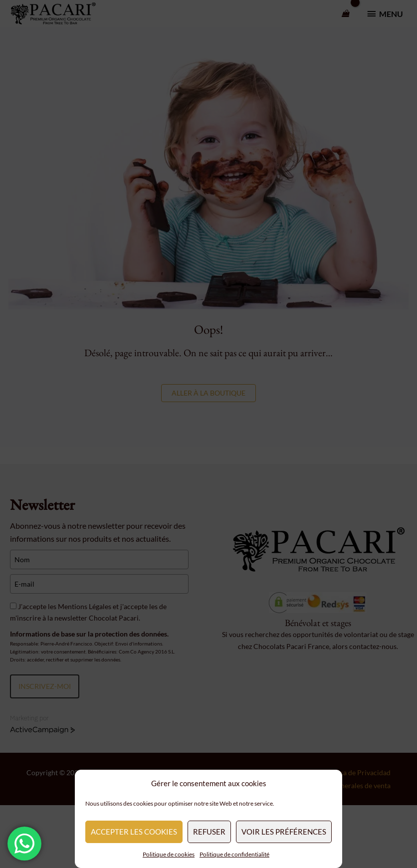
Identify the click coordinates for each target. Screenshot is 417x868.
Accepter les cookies (134, 832)
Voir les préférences (284, 832)
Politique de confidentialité (234, 854)
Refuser (209, 832)
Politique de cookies (169, 854)
